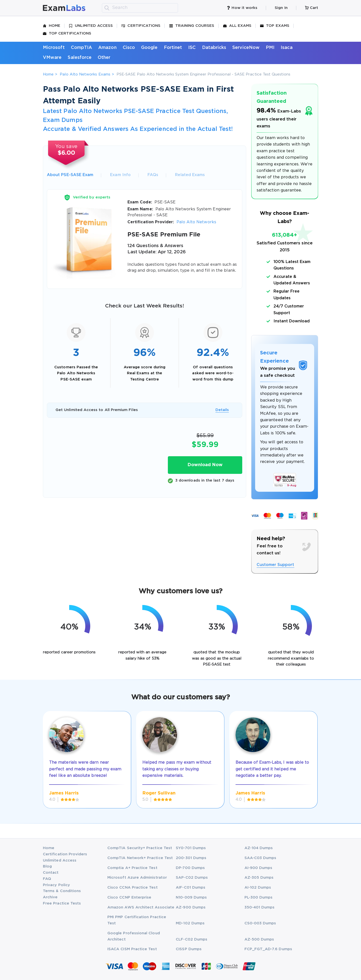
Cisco (129, 48)
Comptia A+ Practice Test (132, 868)
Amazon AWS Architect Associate (141, 907)
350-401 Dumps (260, 907)
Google (149, 48)
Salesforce (80, 58)
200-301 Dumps (191, 858)
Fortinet (173, 48)
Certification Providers (65, 854)
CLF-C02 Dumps (192, 939)
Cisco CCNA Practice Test (133, 887)
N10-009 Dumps (191, 897)
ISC (192, 48)
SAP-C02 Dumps (192, 878)
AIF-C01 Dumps (191, 887)
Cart (312, 8)
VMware (52, 58)
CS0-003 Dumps (260, 923)
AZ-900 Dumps (191, 907)
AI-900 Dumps (258, 868)
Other (104, 58)
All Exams (237, 26)
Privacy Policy (56, 885)
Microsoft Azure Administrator (137, 878)
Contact (51, 873)
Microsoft (54, 48)
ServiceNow (246, 48)
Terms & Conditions (62, 891)
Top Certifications (67, 34)
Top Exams (275, 26)
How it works (242, 8)
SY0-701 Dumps (191, 848)
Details (222, 410)
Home (52, 26)
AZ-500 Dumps (259, 939)
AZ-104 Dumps (259, 848)
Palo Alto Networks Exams (85, 74)
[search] (107, 8)
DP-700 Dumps (190, 868)
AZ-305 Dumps (259, 878)
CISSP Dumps (189, 949)
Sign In (281, 8)
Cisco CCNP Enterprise (129, 897)
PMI (270, 48)
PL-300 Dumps (259, 897)
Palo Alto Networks (196, 222)
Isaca (286, 48)
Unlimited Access (91, 26)
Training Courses (192, 26)
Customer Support (275, 565)
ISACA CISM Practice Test (132, 949)
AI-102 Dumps (258, 887)
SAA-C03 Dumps (260, 858)
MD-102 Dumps (190, 923)
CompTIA (81, 48)
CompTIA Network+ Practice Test (140, 858)
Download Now (205, 465)
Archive (50, 897)
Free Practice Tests (62, 903)
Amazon (107, 48)
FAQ (47, 879)
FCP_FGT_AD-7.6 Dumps (268, 949)
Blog (47, 866)
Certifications (141, 26)
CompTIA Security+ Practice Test (140, 848)
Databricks (214, 48)
